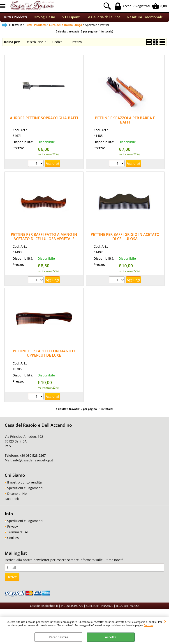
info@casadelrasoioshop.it (33, 463)
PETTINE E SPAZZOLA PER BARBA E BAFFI (125, 123)
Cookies (148, 625)
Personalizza (58, 637)
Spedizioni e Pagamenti (25, 491)
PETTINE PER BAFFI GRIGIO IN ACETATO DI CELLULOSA (125, 239)
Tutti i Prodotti (15, 19)
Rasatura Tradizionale (145, 19)
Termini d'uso (18, 535)
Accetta (111, 637)
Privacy (13, 529)
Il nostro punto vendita (24, 485)
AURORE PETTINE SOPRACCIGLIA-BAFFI (44, 121)
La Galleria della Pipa (103, 19)
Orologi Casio (44, 19)
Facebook (12, 502)
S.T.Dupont (71, 19)
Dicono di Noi (17, 496)
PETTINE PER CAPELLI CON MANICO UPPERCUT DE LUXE (44, 356)
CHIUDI (165, 621)
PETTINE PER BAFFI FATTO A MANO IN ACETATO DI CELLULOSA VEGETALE (44, 239)
